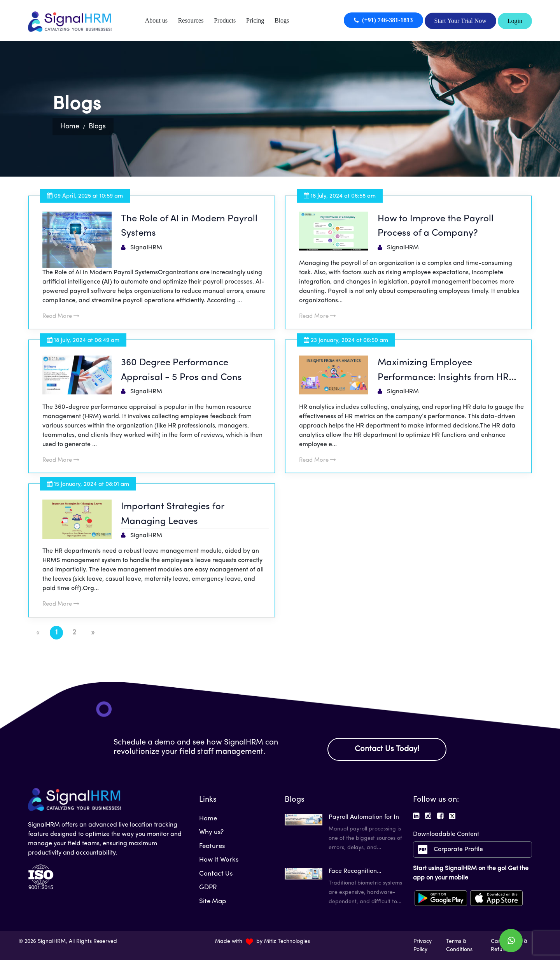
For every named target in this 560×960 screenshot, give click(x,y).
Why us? (211, 832)
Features (212, 846)
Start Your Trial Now (460, 20)
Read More (61, 316)
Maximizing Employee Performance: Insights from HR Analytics (443, 378)
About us (156, 20)
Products (225, 20)
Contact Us (216, 874)
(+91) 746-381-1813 (383, 20)
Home (70, 127)
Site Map (213, 901)
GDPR (208, 887)
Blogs (282, 20)
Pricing (255, 20)
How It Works (219, 860)
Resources (191, 20)
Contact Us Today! (387, 749)
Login (515, 21)
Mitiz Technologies (287, 942)
